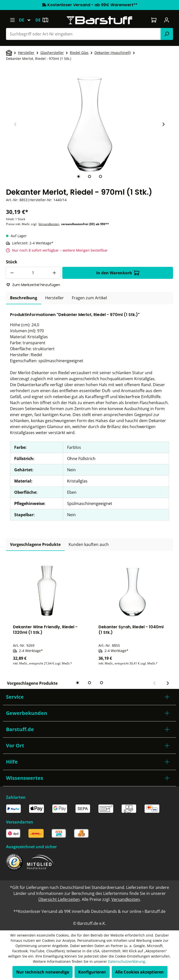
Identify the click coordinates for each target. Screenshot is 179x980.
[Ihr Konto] (167, 20)
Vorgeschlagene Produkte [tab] (35, 544)
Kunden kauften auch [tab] (89, 544)
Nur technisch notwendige (43, 972)
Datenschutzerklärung (127, 961)
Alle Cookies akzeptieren (139, 972)
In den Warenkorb (118, 273)
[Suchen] (167, 34)
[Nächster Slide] (163, 124)
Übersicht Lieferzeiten (59, 899)
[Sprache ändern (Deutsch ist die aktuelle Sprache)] (27, 20)
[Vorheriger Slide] (15, 124)
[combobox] (83, 34)
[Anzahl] (33, 273)
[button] (89, 697)
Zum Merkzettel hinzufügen (33, 285)
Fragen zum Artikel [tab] (89, 298)
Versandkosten (49, 224)
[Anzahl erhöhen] (54, 273)
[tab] (79, 176)
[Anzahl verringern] (12, 273)
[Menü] (12, 20)
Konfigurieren (92, 972)
